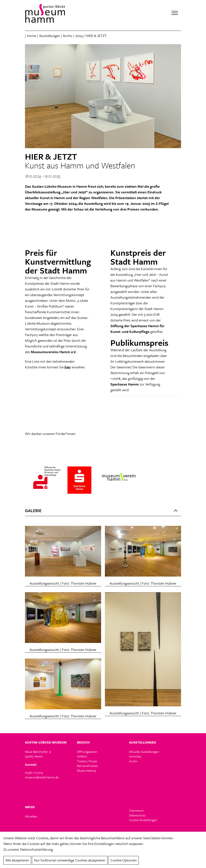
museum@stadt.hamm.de (42, 777)
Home (32, 36)
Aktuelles (31, 816)
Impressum (136, 811)
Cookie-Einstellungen (143, 820)
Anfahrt (82, 756)
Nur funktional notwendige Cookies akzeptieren (70, 860)
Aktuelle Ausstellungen (144, 752)
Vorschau (135, 756)
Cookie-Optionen (124, 860)
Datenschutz (137, 815)
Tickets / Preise (87, 761)
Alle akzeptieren (17, 860)
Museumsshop (87, 771)
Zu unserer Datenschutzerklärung (28, 849)
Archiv (68, 36)
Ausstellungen (49, 36)
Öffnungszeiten (87, 752)
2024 (79, 36)
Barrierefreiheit (87, 766)
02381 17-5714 (34, 773)
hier (68, 367)
